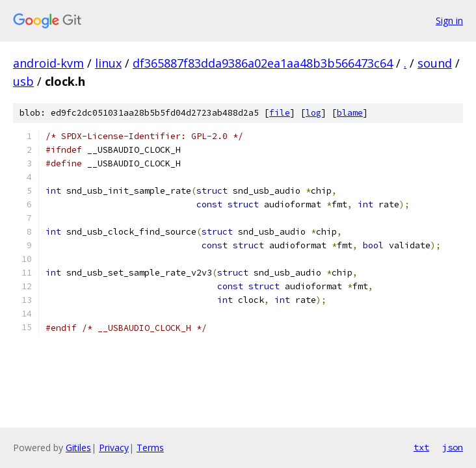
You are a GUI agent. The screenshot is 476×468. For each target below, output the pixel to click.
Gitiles (78, 448)
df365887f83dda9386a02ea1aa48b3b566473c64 (263, 63)
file (280, 113)
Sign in (449, 20)
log (313, 113)
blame (350, 113)
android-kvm (48, 63)
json (453, 447)
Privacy (114, 448)
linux (108, 63)
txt (421, 447)
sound (435, 63)
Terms (150, 448)
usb (23, 81)
